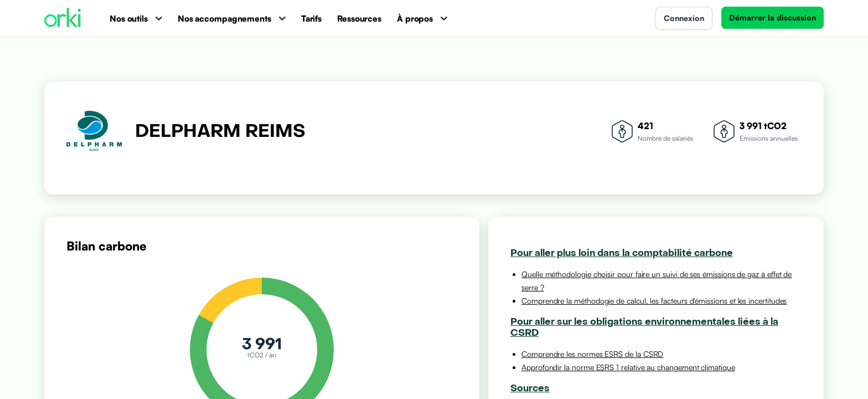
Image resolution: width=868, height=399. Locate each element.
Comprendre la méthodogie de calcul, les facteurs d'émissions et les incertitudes (654, 301)
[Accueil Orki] (63, 19)
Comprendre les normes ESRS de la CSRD (592, 354)
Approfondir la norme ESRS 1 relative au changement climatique (628, 367)
